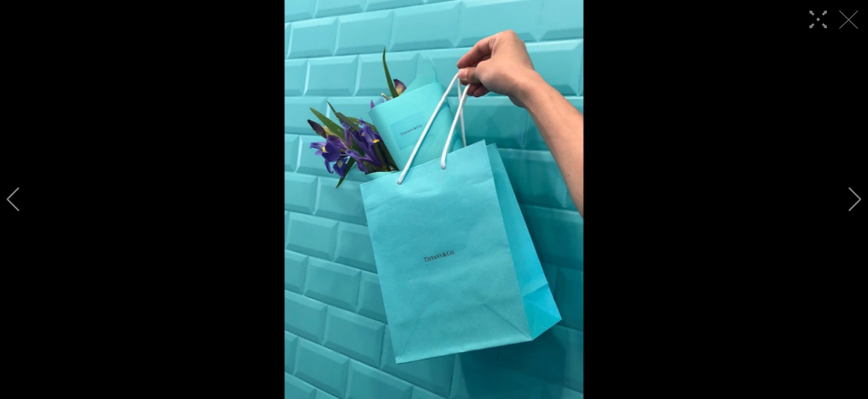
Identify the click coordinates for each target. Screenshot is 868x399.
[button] (13, 199)
